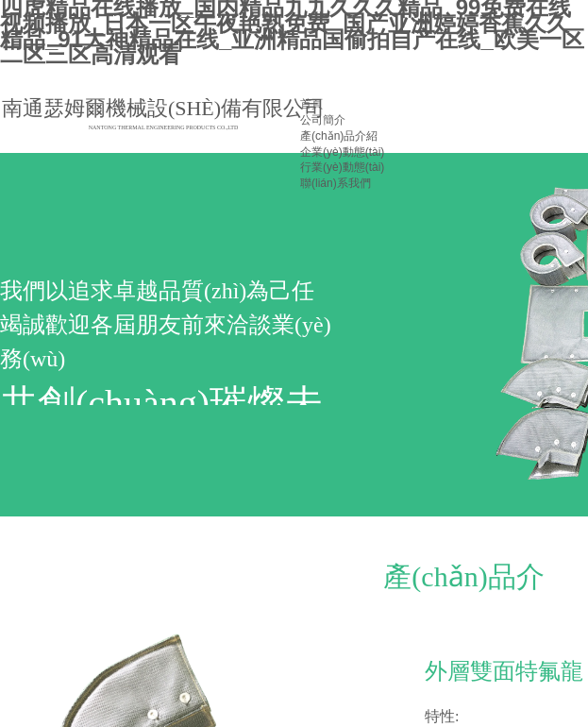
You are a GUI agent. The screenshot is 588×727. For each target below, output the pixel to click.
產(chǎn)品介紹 (339, 136)
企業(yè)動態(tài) (342, 152)
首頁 (311, 104)
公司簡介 (323, 120)
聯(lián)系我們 (336, 183)
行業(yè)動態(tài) (342, 167)
